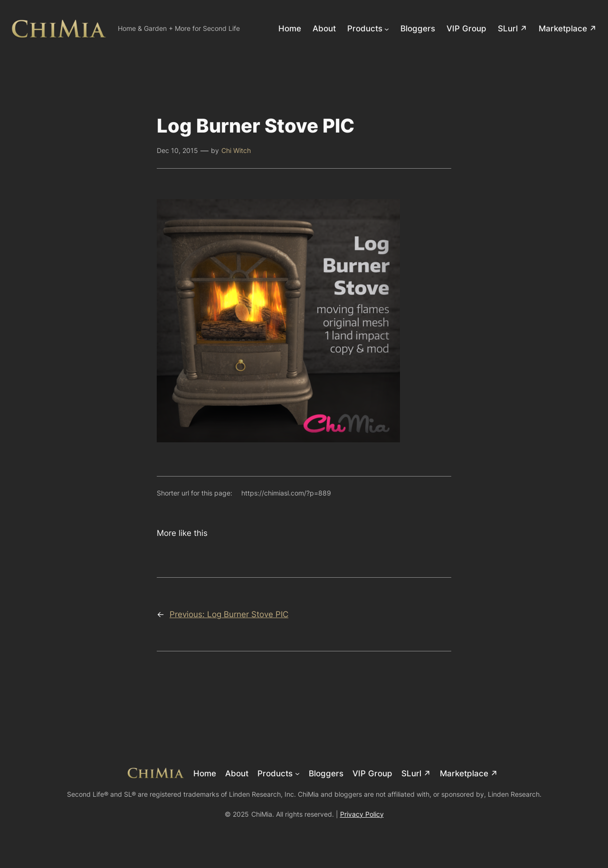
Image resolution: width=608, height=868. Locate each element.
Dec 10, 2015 (177, 150)
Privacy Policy (362, 814)
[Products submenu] (387, 29)
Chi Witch (236, 150)
